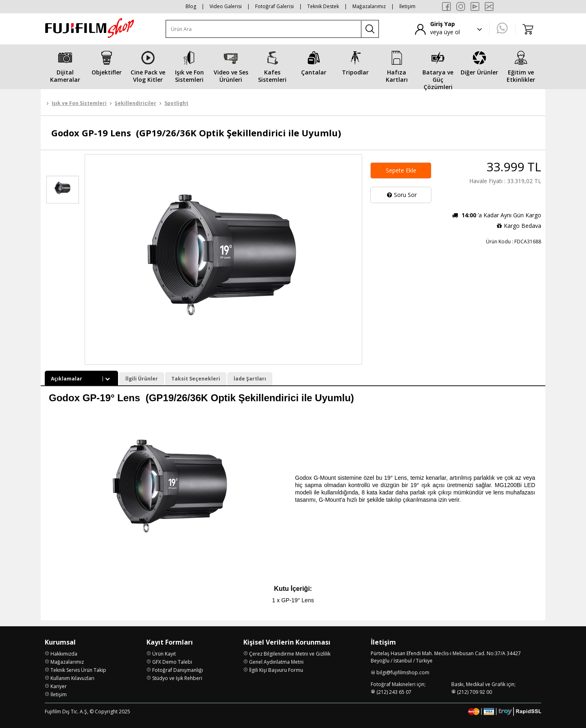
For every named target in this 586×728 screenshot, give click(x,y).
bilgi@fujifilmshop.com (403, 672)
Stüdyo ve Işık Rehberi (177, 678)
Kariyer (59, 686)
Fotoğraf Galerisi (274, 6)
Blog (191, 6)
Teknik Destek (323, 6)
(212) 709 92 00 (474, 692)
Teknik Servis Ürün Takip (78, 670)
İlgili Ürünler (142, 379)
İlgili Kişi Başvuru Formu (276, 670)
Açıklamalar (81, 379)
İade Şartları (250, 379)
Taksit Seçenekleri (196, 379)
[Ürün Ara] (264, 29)
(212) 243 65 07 (394, 692)
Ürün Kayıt (164, 654)
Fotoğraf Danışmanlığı (178, 670)
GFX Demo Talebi (172, 662)
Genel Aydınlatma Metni (276, 662)
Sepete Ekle (401, 170)
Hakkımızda (64, 654)
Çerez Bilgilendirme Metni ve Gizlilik (290, 654)
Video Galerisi (226, 6)
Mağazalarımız (369, 6)
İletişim (407, 6)
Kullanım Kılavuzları (72, 678)
